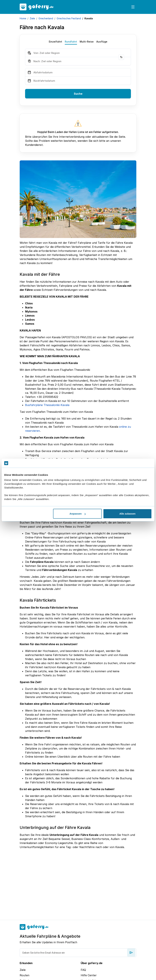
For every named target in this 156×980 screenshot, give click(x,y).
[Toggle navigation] (133, 7)
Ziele (32, 18)
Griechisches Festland (69, 18)
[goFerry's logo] (37, 7)
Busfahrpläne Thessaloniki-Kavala (47, 405)
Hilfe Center (89, 975)
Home (23, 18)
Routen (25, 975)
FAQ (83, 970)
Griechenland (46, 18)
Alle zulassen (127, 514)
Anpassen (78, 514)
